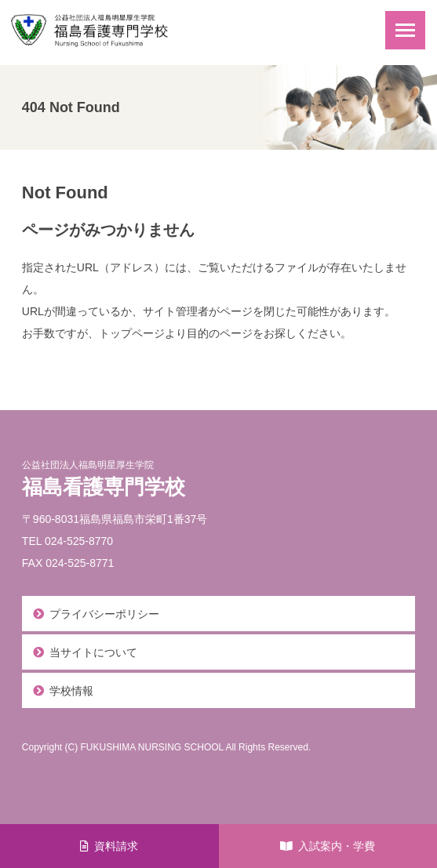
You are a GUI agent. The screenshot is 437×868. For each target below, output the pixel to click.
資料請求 (116, 846)
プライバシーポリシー (104, 614)
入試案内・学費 (337, 846)
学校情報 (71, 691)
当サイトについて (93, 652)
